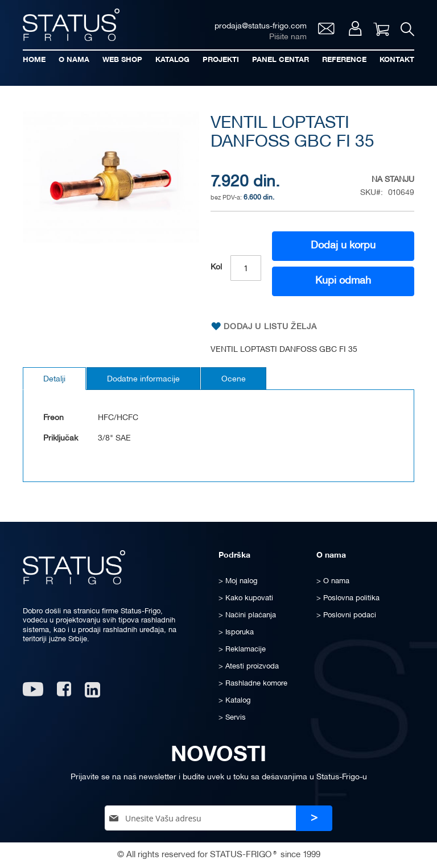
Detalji (54, 379)
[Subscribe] (314, 818)
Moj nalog (355, 28)
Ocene (234, 379)
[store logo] (71, 25)
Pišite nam (288, 37)
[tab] (54, 379)
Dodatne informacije (143, 379)
